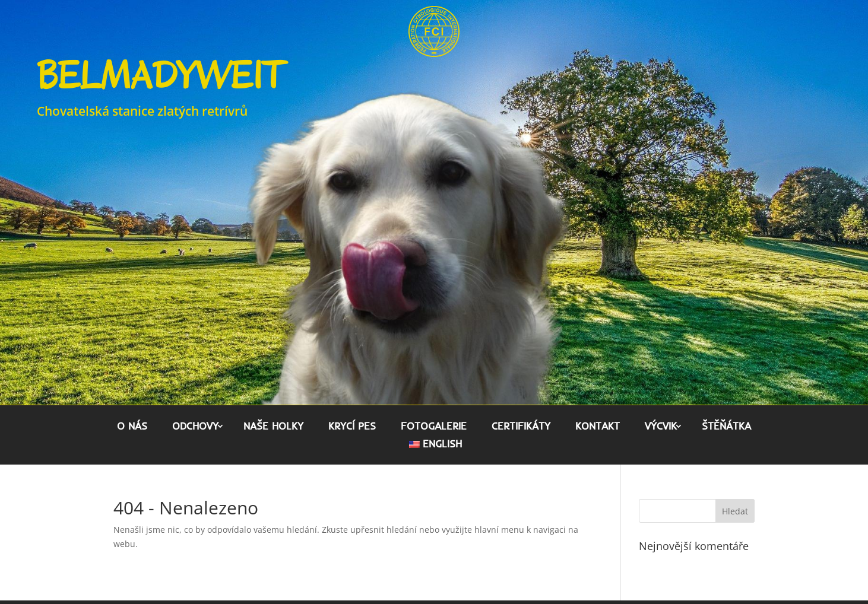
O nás (132, 427)
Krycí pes (352, 427)
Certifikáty (521, 427)
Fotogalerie (434, 427)
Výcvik (661, 427)
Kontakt (598, 427)
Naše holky (273, 427)
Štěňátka (726, 427)
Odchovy (195, 427)
